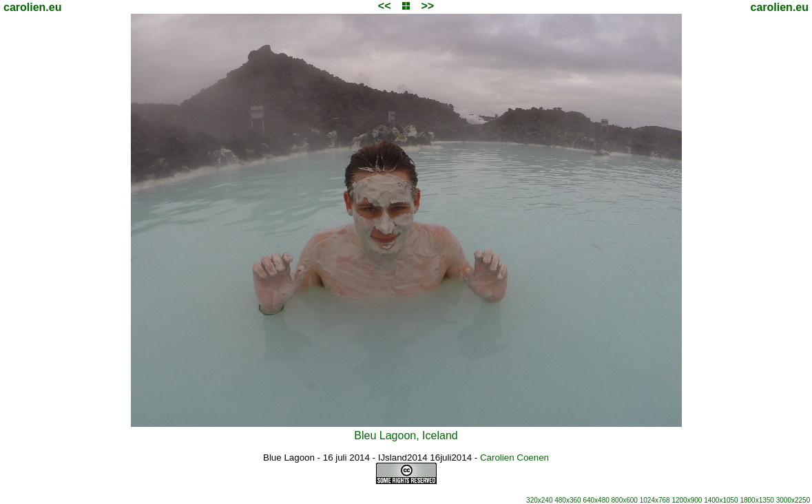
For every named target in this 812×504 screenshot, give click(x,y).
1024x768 (655, 500)
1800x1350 (757, 500)
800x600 (625, 500)
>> (427, 6)
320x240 (539, 500)
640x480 (596, 500)
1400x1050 (721, 500)
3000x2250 (793, 500)
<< (385, 6)
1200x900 (687, 500)
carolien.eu (32, 7)
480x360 (568, 500)
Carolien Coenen (514, 458)
